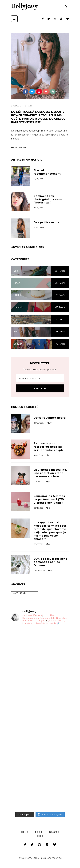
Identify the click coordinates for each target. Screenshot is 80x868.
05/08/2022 (39, 570)
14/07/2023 (39, 227)
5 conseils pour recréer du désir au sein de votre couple (49, 447)
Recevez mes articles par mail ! (40, 370)
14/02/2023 (39, 455)
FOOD (39, 832)
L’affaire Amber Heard (50, 418)
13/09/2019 (39, 179)
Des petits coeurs (46, 222)
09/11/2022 (39, 544)
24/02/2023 (39, 423)
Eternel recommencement (47, 172)
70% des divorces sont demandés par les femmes (50, 562)
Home (25, 832)
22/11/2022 (38, 508)
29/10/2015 (38, 208)
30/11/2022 (39, 482)
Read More (19, 148)
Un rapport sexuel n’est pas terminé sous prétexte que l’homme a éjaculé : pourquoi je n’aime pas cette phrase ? (50, 531)
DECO (40, 836)
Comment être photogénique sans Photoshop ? (48, 199)
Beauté (28, 106)
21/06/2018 (16, 106)
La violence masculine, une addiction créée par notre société (50, 473)
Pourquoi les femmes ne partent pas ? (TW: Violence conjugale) (49, 499)
